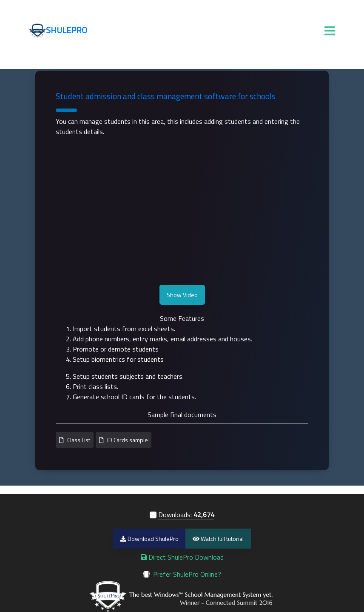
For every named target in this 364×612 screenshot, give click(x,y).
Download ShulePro (149, 539)
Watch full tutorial (218, 539)
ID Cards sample (128, 440)
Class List (79, 440)
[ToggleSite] (330, 33)
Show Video (182, 295)
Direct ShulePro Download (182, 557)
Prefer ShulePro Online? (187, 574)
